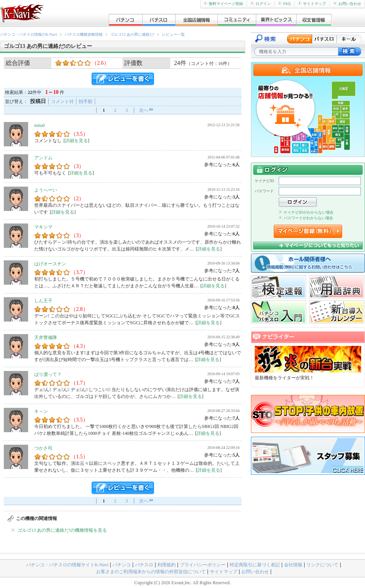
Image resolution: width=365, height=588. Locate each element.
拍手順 (86, 101)
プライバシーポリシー (203, 565)
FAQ (284, 4)
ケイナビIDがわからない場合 (306, 212)
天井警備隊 (46, 338)
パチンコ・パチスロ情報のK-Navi (29, 34)
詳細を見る (76, 141)
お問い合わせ (347, 4)
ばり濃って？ (48, 374)
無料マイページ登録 (223, 4)
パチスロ (144, 565)
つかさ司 (43, 448)
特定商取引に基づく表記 (255, 565)
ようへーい (46, 190)
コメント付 (62, 101)
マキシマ (43, 227)
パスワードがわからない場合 (306, 218)
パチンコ (122, 565)
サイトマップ (312, 4)
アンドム (43, 158)
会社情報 (293, 565)
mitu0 (40, 125)
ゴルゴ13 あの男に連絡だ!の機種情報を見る (62, 530)
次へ (144, 110)
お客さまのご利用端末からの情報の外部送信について (151, 572)
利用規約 (167, 565)
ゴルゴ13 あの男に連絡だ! (132, 34)
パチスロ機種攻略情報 (84, 34)
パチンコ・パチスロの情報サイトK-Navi (67, 565)
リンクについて (322, 565)
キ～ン (41, 411)
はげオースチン (50, 264)
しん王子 (43, 301)
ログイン (261, 4)
